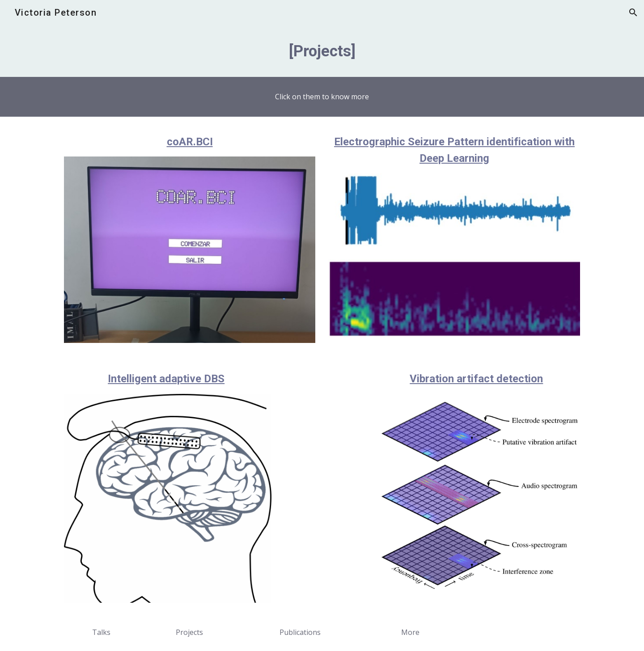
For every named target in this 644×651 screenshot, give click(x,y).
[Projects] (190, 632)
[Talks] (102, 632)
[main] (322, 51)
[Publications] (300, 632)
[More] (410, 632)
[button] (633, 13)
